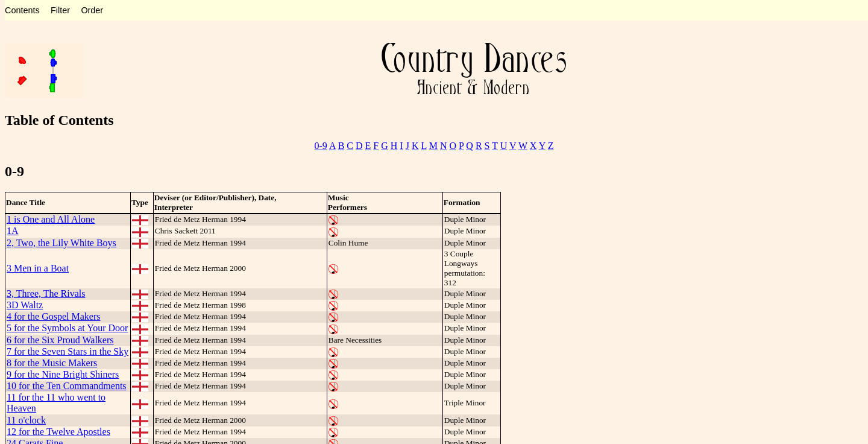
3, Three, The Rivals (46, 293)
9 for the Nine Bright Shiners (63, 374)
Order (92, 10)
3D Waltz (25, 305)
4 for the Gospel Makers (54, 316)
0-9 (321, 146)
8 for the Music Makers (52, 363)
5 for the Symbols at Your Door (67, 328)
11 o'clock (26, 420)
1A (13, 231)
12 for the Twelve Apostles (58, 432)
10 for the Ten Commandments (67, 386)
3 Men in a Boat (38, 268)
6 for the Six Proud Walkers (60, 340)
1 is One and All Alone (51, 219)
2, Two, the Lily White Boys (61, 243)
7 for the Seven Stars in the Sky (68, 351)
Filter (60, 10)
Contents (22, 10)
